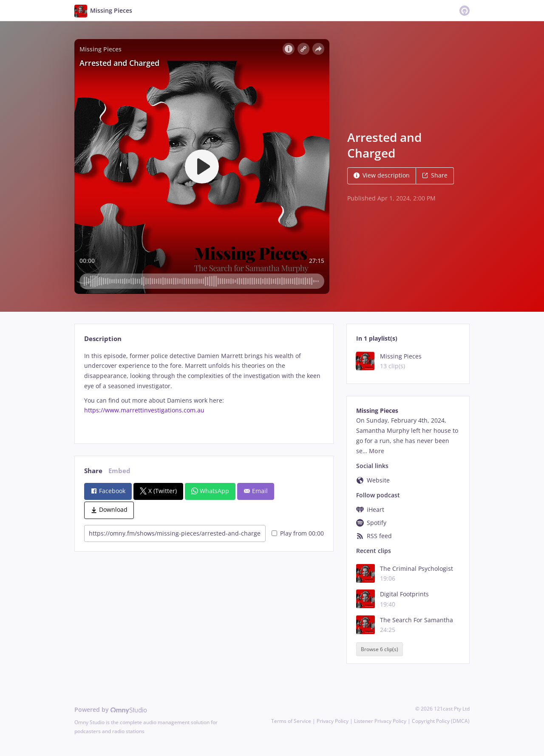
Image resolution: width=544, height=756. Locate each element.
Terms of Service (291, 721)
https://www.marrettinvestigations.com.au (144, 410)
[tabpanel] (204, 390)
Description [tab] (103, 339)
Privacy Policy (333, 721)
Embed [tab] (119, 471)
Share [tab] (93, 471)
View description (382, 175)
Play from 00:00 (298, 533)
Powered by (111, 709)
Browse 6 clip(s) (380, 649)
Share (435, 175)
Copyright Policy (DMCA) (441, 721)
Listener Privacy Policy (380, 721)
